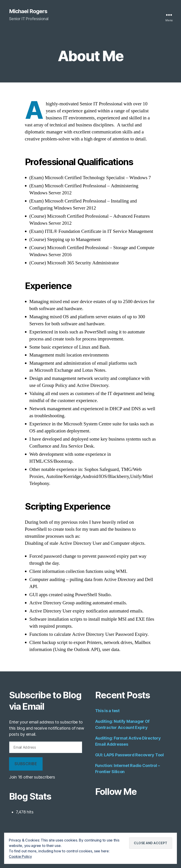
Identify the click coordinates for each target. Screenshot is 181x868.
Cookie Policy (20, 856)
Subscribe (26, 764)
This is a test (107, 711)
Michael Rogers (28, 11)
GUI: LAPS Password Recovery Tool (129, 755)
